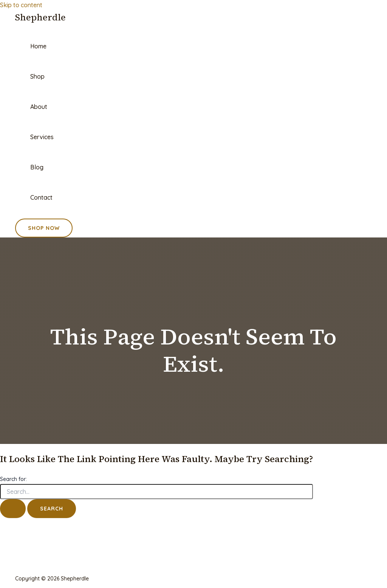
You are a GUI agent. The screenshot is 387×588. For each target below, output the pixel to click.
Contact (41, 197)
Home (38, 46)
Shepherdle (40, 17)
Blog (37, 167)
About (39, 107)
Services (42, 137)
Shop (37, 76)
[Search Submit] (13, 509)
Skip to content (21, 5)
